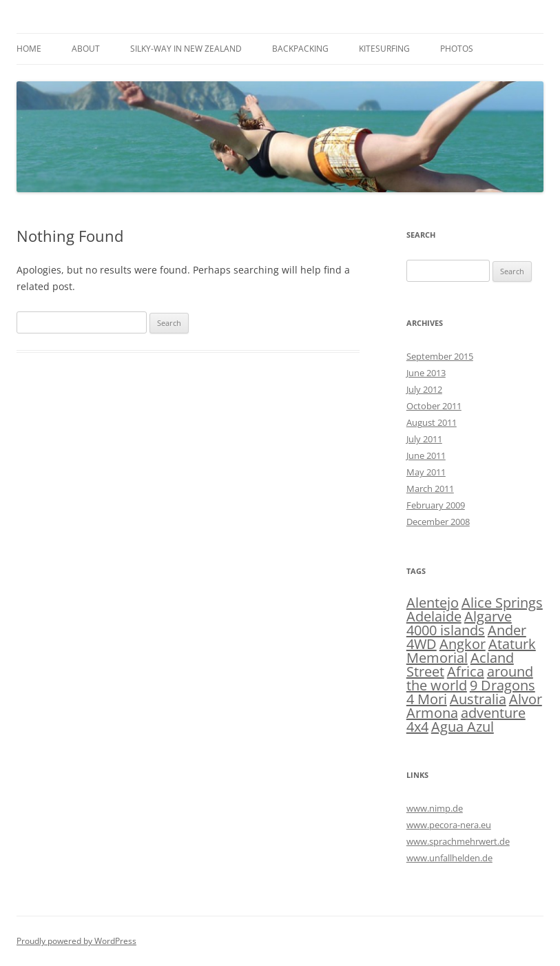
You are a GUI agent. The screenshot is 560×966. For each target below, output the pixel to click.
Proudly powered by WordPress (76, 941)
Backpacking (300, 49)
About (86, 49)
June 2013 (426, 373)
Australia (478, 699)
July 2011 (424, 439)
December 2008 (438, 522)
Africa (466, 671)
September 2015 (440, 356)
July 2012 (424, 389)
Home (29, 49)
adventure (493, 713)
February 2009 (436, 505)
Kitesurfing (384, 49)
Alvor (526, 699)
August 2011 (432, 422)
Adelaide (434, 616)
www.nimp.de (435, 808)
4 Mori (427, 699)
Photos (457, 49)
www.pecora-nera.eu (449, 825)
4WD (422, 644)
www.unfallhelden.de (449, 858)
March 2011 (430, 489)
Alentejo (433, 603)
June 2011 (426, 455)
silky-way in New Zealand (186, 49)
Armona (432, 713)
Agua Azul (463, 727)
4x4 (417, 727)
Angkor (463, 644)
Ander (507, 630)
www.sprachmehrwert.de (458, 841)
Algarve (488, 616)
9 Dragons (502, 685)
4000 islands (446, 630)
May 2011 (426, 472)
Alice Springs (502, 603)
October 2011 (434, 406)
